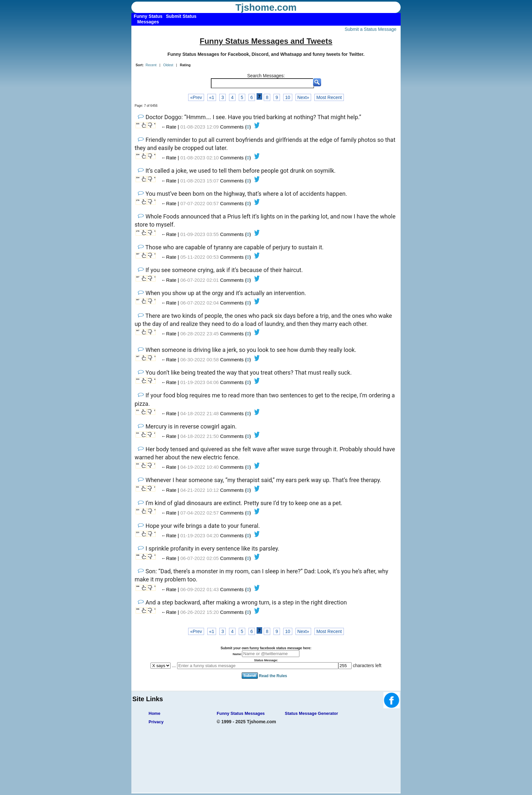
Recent (151, 65)
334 (138, 155)
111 (138, 410)
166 (138, 555)
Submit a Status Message (370, 29)
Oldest (168, 65)
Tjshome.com (266, 7)
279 (138, 200)
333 (138, 379)
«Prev (196, 97)
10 (288, 97)
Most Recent (329, 97)
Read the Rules (273, 676)
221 (138, 510)
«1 (212, 97)
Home (154, 713)
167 (138, 254)
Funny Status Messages (241, 713)
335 (138, 124)
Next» (303, 97)
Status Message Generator (311, 713)
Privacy (156, 722)
